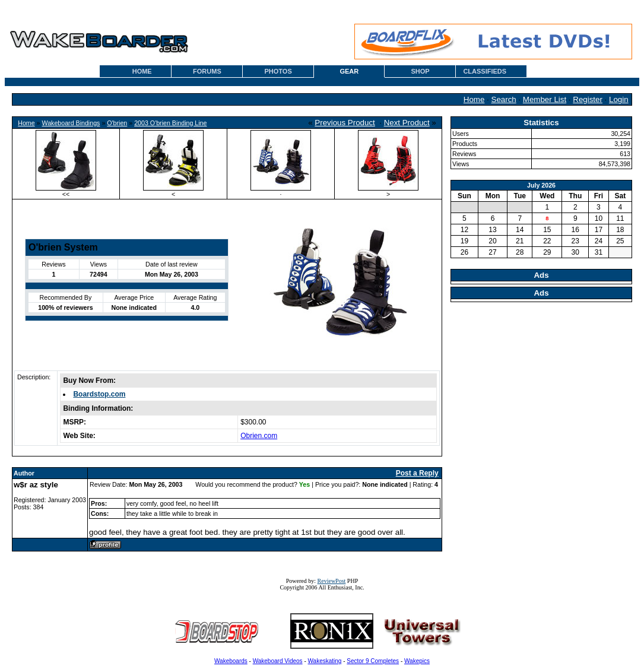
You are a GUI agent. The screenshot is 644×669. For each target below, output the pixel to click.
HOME (142, 71)
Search (504, 99)
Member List (545, 99)
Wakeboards (231, 661)
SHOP (420, 71)
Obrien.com (259, 436)
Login (619, 99)
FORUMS (207, 71)
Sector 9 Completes (373, 661)
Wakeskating (325, 661)
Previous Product (345, 123)
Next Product (407, 123)
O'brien (117, 123)
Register (588, 99)
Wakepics (417, 661)
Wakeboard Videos (278, 661)
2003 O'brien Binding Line (170, 123)
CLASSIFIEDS (485, 71)
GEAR (349, 71)
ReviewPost (332, 581)
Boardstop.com (99, 394)
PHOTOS (278, 71)
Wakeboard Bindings (71, 123)
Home (474, 99)
